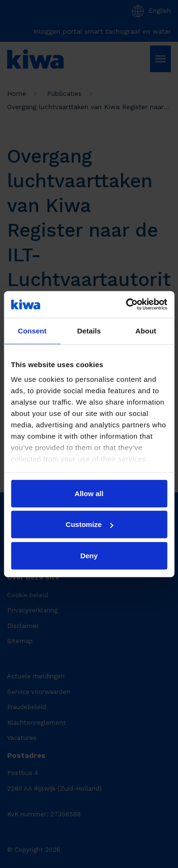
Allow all (89, 493)
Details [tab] (89, 330)
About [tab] (146, 330)
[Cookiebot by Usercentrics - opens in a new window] (127, 305)
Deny (89, 555)
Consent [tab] (32, 330)
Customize (89, 524)
